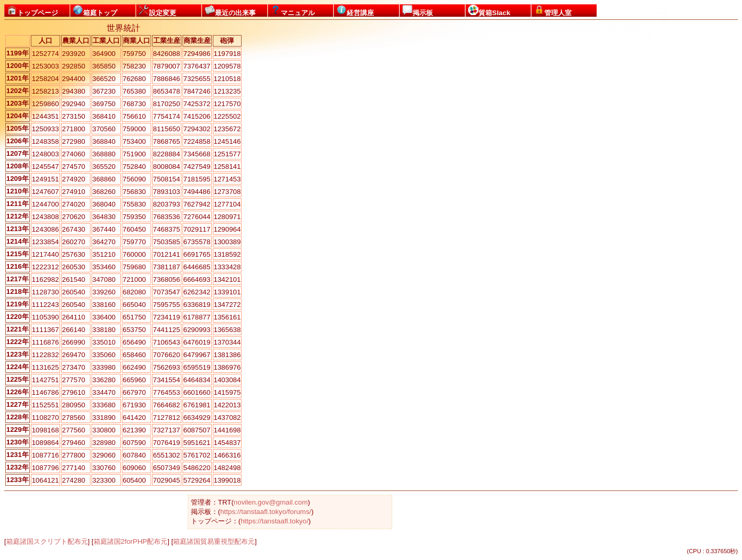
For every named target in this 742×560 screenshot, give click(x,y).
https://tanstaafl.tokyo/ (275, 521)
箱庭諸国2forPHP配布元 (130, 541)
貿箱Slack (489, 11)
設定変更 (157, 11)
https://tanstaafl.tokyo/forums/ (266, 512)
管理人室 (553, 11)
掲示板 (418, 11)
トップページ (32, 11)
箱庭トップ (95, 11)
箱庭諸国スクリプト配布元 (47, 541)
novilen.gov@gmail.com (271, 502)
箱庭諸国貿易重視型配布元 (214, 541)
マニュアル (293, 11)
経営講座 (355, 11)
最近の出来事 (230, 11)
